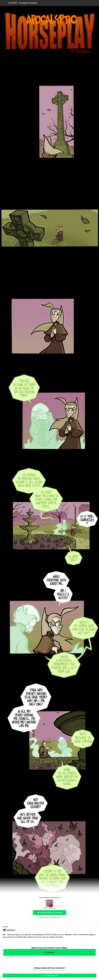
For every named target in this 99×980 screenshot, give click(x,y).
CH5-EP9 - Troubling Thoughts (23, 3)
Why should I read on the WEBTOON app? (49, 917)
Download (49, 952)
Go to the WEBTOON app (49, 976)
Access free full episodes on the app (50, 913)
